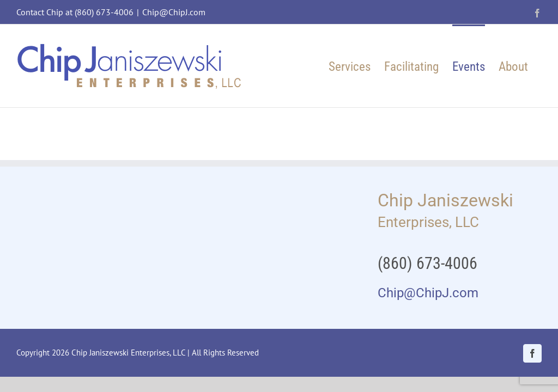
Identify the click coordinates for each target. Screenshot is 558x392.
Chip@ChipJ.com (174, 12)
